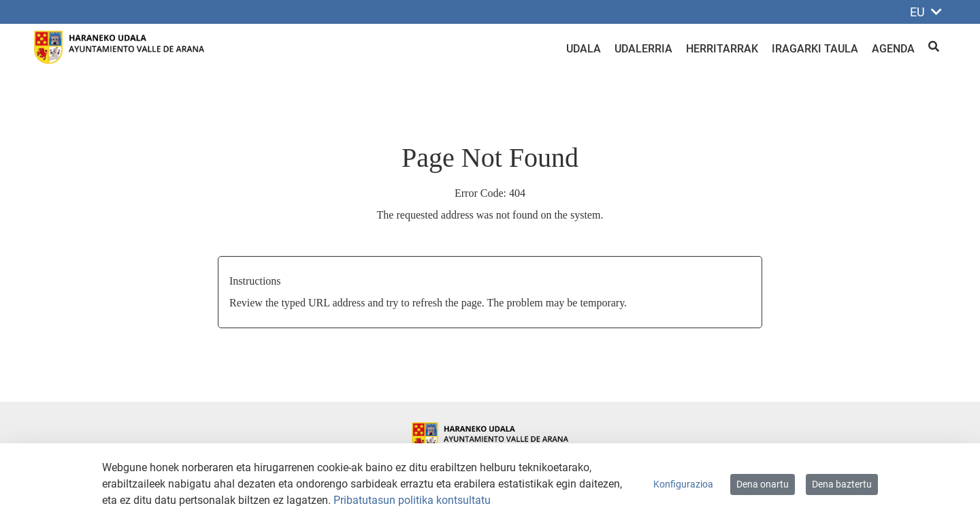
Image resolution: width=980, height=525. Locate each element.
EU (926, 12)
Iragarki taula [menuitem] (815, 49)
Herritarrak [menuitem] (722, 49)
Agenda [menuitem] (893, 49)
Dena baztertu (842, 484)
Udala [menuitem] (584, 49)
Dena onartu (763, 484)
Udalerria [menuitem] (643, 49)
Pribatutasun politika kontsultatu (412, 500)
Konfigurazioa (683, 484)
